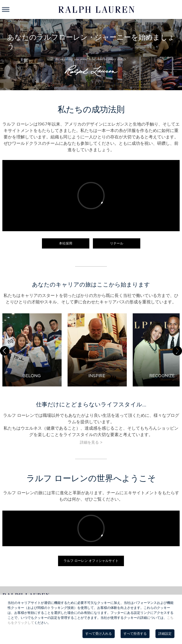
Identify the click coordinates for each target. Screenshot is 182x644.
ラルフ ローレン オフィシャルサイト (91, 561)
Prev (5, 351)
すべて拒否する (135, 634)
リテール (117, 243)
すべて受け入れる (99, 634)
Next (177, 351)
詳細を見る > (91, 442)
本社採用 (66, 243)
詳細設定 (165, 634)
